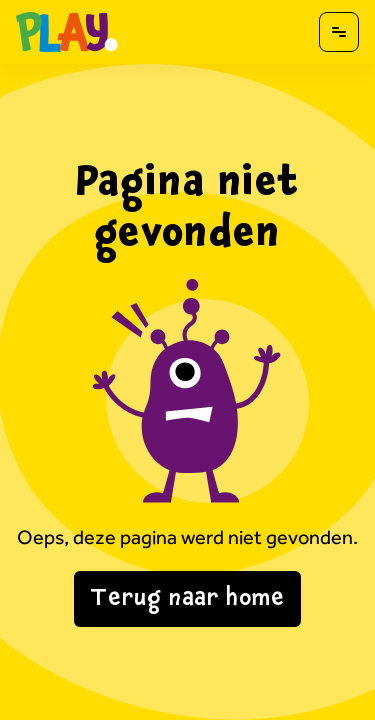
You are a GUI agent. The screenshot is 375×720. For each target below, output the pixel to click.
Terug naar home (187, 599)
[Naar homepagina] (67, 32)
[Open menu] (339, 32)
